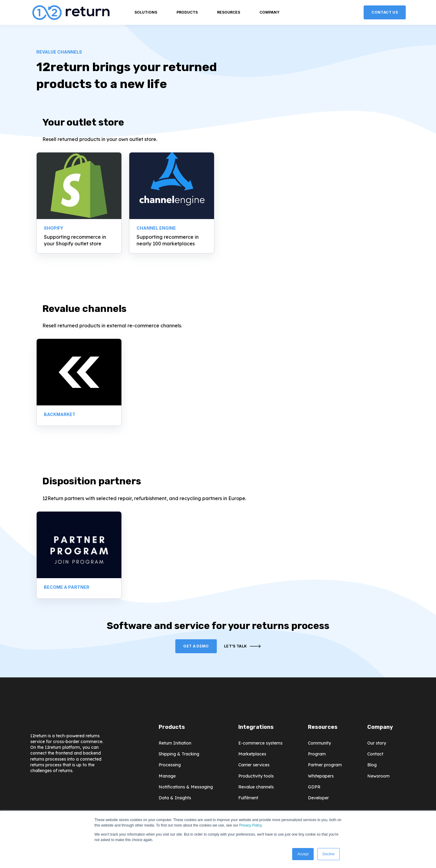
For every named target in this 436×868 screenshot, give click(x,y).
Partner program (325, 765)
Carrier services (254, 765)
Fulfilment (248, 798)
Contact (375, 754)
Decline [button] (329, 854)
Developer (318, 798)
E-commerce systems (260, 743)
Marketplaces (252, 754)
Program (317, 754)
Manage (167, 776)
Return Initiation (175, 743)
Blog (372, 765)
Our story (377, 743)
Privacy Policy (250, 825)
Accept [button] (303, 854)
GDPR (314, 787)
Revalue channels (256, 787)
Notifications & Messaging (186, 787)
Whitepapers (321, 776)
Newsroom (378, 776)
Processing (170, 765)
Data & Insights (175, 798)
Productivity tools (256, 776)
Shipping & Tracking (179, 754)
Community (319, 743)
